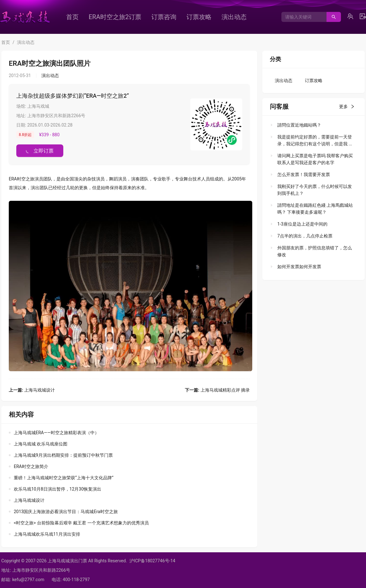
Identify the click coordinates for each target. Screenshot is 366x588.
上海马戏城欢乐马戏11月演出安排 (47, 534)
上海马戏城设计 (32, 390)
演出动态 (234, 17)
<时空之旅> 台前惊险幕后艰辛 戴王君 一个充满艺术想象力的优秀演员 (81, 523)
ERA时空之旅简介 (31, 466)
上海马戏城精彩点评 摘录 (217, 390)
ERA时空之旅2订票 (115, 17)
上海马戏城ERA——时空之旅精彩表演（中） (56, 433)
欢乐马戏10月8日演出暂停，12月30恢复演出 (58, 489)
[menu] (168, 17)
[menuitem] (72, 17)
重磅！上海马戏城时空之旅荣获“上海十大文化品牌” (64, 478)
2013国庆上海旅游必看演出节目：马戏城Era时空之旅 (66, 512)
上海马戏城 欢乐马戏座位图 (41, 444)
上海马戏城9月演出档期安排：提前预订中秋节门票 (63, 455)
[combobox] (302, 17)
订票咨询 (164, 17)
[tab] (312, 125)
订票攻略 (199, 17)
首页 (72, 17)
